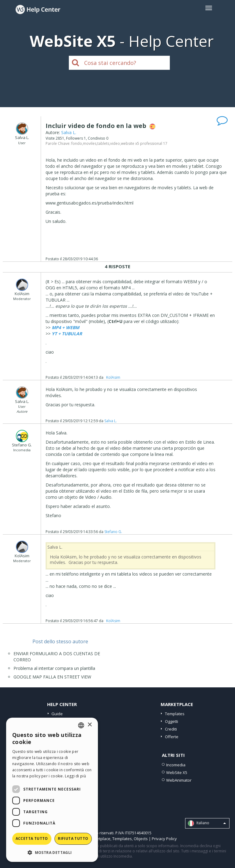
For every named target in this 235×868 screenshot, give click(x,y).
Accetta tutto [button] (32, 838)
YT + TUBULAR (67, 334)
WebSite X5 (177, 772)
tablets (103, 143)
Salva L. (69, 132)
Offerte (172, 737)
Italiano (207, 823)
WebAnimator (179, 780)
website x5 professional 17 (144, 143)
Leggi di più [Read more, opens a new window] (75, 776)
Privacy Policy (164, 839)
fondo (77, 143)
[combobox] (81, 725)
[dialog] (52, 790)
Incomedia (176, 765)
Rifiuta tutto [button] (73, 838)
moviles (90, 143)
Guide (57, 714)
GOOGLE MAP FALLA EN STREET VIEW (52, 677)
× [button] (90, 725)
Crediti (171, 729)
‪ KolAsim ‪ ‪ (113, 377)
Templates (175, 714)
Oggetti (172, 721)
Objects (141, 839)
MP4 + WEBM (65, 327)
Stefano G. (113, 532)
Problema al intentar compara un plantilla (54, 668)
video (115, 143)
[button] (52, 852)
